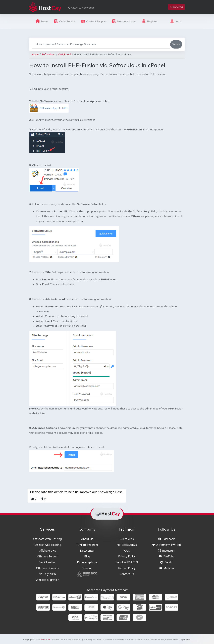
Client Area (127, 539)
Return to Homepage (81, 8)
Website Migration (47, 580)
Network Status (127, 545)
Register (150, 21)
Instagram (167, 551)
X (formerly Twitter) (167, 545)
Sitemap (87, 568)
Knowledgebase (87, 562)
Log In (176, 21)
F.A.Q (127, 551)
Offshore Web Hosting (47, 539)
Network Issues (124, 21)
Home (42, 21)
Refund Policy (127, 568)
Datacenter (87, 551)
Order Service (65, 21)
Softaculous (48, 54)
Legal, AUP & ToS (127, 562)
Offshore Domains (47, 568)
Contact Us (127, 574)
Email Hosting (47, 562)
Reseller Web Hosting (47, 545)
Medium (167, 568)
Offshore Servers (47, 556)
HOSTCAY (45, 640)
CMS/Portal (65, 54)
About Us (87, 539)
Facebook (167, 539)
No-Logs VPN (47, 574)
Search (176, 44)
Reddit (167, 562)
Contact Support (94, 21)
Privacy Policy (127, 556)
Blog (87, 556)
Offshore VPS (47, 551)
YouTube (167, 556)
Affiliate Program (87, 545)
